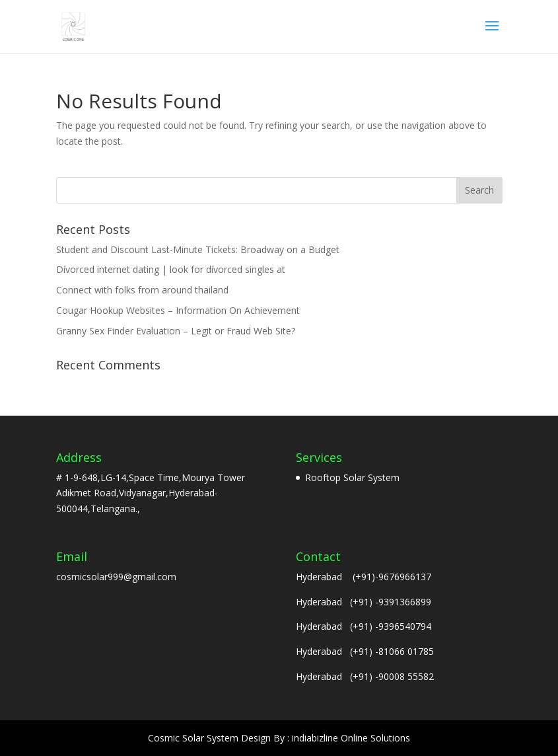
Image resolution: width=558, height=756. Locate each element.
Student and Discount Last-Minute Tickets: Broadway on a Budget (198, 249)
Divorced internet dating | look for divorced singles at (171, 269)
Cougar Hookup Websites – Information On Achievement (178, 310)
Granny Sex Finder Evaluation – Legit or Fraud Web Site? (176, 331)
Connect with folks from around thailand (142, 290)
